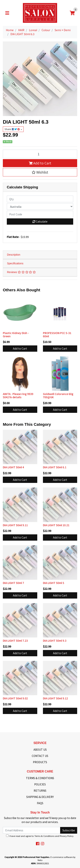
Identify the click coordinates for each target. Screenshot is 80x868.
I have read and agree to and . (40, 836)
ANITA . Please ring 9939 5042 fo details (18, 395)
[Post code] (40, 214)
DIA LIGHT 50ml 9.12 (55, 698)
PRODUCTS (40, 762)
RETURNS (40, 791)
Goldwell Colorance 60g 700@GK (58, 395)
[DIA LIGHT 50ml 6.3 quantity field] (40, 154)
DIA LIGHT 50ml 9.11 (15, 525)
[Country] (40, 207)
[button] (40, 172)
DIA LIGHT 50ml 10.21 (56, 525)
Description (14, 255)
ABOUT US (40, 750)
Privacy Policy (66, 836)
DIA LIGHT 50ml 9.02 (15, 698)
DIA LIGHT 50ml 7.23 (15, 641)
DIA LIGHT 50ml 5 (54, 583)
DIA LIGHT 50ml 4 (13, 467)
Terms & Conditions (44, 836)
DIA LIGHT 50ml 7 (13, 583)
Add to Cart (40, 163)
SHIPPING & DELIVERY (40, 797)
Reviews (21, 272)
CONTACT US (40, 756)
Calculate (40, 221)
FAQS (40, 803)
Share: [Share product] (12, 129)
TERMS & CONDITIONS (40, 778)
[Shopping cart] (72, 13)
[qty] (40, 199)
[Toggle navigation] (7, 13)
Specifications (15, 263)
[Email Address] (32, 830)
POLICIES (40, 784)
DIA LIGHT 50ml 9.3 (55, 641)
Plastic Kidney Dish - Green (16, 334)
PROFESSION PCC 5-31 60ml (57, 334)
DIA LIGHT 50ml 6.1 (55, 467)
